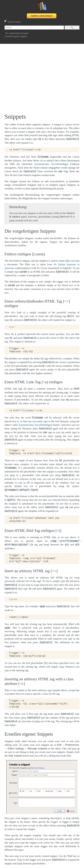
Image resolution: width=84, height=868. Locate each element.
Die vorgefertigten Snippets (17, 33)
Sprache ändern (13, 22)
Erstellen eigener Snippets (16, 36)
